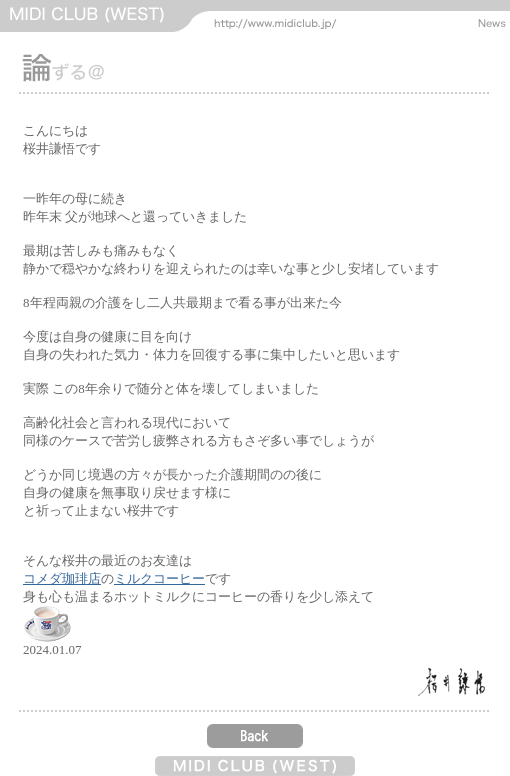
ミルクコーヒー (159, 578)
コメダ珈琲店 (62, 578)
